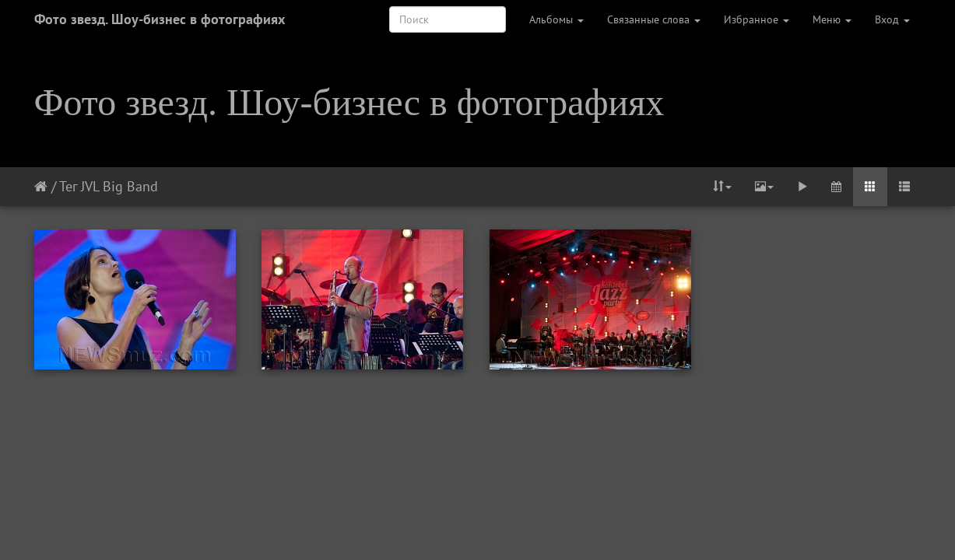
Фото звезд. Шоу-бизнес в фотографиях (160, 19)
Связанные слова (654, 19)
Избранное (757, 19)
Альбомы (556, 19)
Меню (832, 19)
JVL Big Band (119, 186)
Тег (68, 186)
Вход (892, 19)
